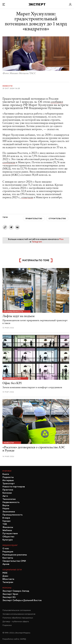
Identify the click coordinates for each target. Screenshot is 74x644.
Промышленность (13, 311)
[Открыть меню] (4, 4)
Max (61, 239)
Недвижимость (12, 378)
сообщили (9, 162)
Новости (7, 86)
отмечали (27, 197)
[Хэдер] (37, 4)
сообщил (57, 102)
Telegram (37, 242)
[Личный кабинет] (70, 4)
